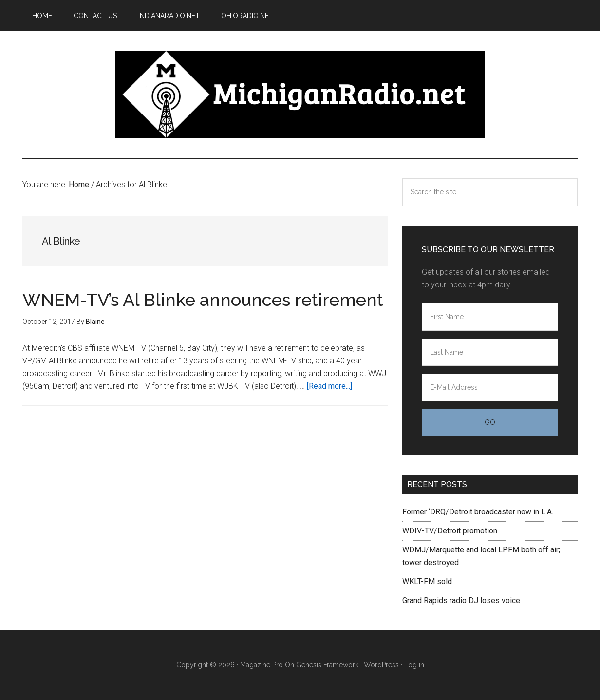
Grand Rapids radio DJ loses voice (461, 600)
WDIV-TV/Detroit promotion (450, 531)
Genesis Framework (327, 665)
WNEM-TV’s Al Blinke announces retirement (203, 300)
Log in (414, 665)
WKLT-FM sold (427, 581)
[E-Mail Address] (490, 388)
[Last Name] (490, 352)
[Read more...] (329, 386)
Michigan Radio (300, 95)
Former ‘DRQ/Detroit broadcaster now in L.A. (478, 512)
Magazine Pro (262, 665)
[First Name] (490, 317)
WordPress (381, 665)
